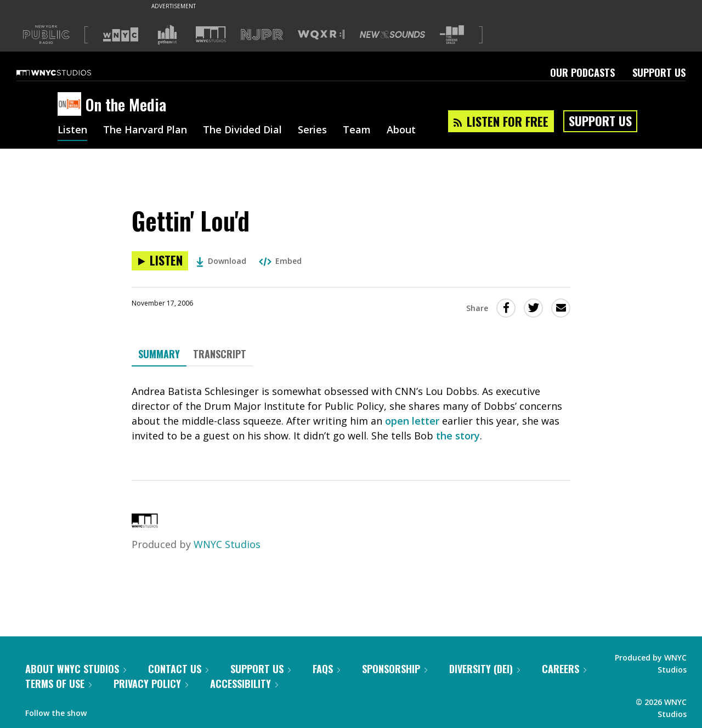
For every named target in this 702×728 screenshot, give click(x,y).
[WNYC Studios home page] (67, 72)
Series (312, 131)
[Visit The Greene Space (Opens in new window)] (452, 35)
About (401, 131)
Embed (280, 261)
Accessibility (244, 684)
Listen (72, 131)
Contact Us (178, 669)
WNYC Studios (227, 544)
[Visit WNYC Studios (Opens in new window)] (211, 34)
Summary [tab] (159, 354)
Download (221, 261)
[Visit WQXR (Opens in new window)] (321, 35)
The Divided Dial (242, 131)
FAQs (326, 669)
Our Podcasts (582, 72)
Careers (564, 669)
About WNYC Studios (76, 669)
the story (458, 436)
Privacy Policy (151, 684)
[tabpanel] (351, 414)
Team (357, 131)
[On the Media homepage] (72, 105)
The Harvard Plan (145, 131)
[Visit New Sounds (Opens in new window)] (392, 35)
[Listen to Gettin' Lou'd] (160, 261)
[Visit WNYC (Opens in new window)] (121, 35)
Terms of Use (58, 684)
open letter (412, 421)
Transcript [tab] (220, 354)
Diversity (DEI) (485, 669)
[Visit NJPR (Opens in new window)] (262, 35)
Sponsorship (395, 669)
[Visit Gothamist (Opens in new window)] (167, 35)
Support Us (659, 72)
